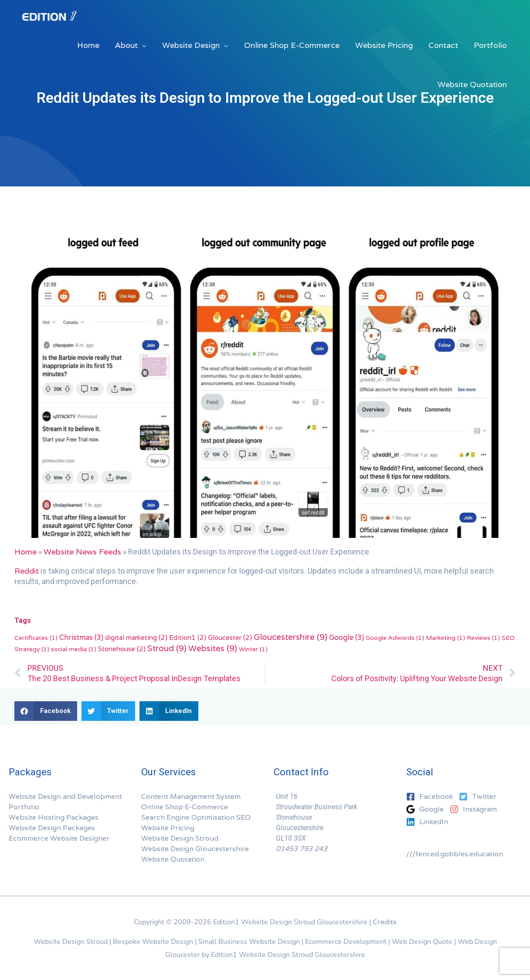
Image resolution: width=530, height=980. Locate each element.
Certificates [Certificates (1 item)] (36, 638)
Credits (385, 922)
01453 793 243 (302, 849)
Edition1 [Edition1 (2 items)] (188, 637)
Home (25, 552)
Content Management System (191, 796)
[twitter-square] (480, 797)
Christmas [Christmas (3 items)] (81, 637)
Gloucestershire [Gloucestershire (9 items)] (290, 637)
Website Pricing (168, 828)
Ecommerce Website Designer (59, 838)
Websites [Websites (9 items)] (213, 648)
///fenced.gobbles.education (455, 854)
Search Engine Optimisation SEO (196, 817)
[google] (427, 809)
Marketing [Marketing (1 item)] (445, 638)
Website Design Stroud (180, 838)
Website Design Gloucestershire (195, 849)
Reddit (27, 571)
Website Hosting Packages (54, 817)
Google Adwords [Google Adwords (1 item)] (395, 638)
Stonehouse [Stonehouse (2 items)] (122, 649)
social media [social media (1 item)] (74, 649)
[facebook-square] (432, 797)
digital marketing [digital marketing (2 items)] (136, 637)
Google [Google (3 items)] (347, 637)
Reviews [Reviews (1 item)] (483, 638)
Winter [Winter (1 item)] (253, 649)
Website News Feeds (82, 552)
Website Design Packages (52, 828)
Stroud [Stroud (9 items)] (167, 648)
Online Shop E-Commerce (185, 807)
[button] (46, 711)
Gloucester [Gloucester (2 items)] (230, 637)
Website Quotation (173, 859)
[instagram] (476, 809)
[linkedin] (427, 822)
